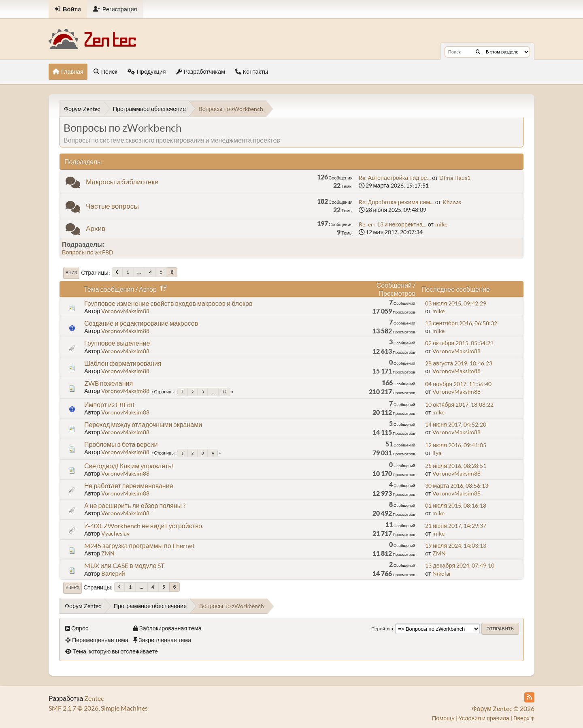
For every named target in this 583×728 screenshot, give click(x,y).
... (139, 272)
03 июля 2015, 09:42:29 (456, 303)
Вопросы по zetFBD (88, 252)
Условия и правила (484, 718)
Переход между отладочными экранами (143, 424)
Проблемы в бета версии (121, 444)
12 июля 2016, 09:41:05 (456, 445)
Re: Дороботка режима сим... (396, 202)
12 (224, 392)
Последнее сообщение (456, 289)
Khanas (452, 202)
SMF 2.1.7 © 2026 (73, 708)
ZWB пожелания (109, 383)
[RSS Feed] (529, 697)
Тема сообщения (109, 289)
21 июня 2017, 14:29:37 (456, 526)
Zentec (94, 698)
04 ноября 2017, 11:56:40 (458, 384)
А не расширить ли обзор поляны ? (135, 505)
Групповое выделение (117, 343)
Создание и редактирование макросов (141, 323)
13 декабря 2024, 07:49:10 (460, 565)
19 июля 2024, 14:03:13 (456, 545)
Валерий (113, 573)
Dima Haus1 (455, 178)
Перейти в (382, 629)
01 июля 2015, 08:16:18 (456, 505)
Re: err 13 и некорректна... (393, 224)
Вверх (72, 587)
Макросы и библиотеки (122, 182)
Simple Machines (124, 708)
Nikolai (442, 573)
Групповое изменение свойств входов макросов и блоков (168, 303)
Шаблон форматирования (123, 363)
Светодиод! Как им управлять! (129, 466)
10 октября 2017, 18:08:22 (459, 405)
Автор (154, 289)
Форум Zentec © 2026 (503, 708)
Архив (96, 228)
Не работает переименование (129, 486)
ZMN (108, 553)
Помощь (443, 718)
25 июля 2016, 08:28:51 (456, 466)
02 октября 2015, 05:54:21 (459, 343)
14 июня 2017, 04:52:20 (456, 424)
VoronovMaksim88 (125, 311)
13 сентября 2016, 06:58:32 (461, 323)
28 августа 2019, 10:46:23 (459, 363)
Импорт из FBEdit (110, 405)
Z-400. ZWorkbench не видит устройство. (144, 526)
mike (441, 224)
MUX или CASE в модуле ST (124, 565)
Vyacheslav (115, 533)
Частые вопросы (112, 206)
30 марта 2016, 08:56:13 (457, 486)
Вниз (71, 273)
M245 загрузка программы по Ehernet (139, 545)
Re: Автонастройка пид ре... (395, 178)
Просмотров (397, 293)
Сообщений (394, 285)
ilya (437, 453)
